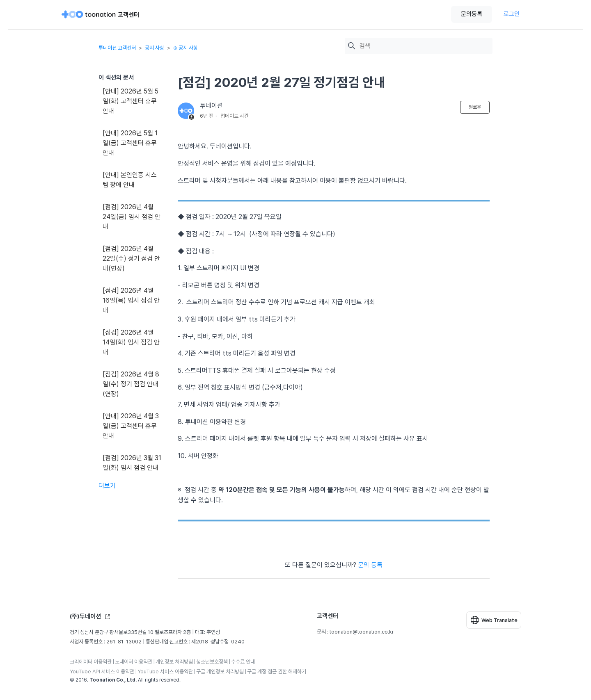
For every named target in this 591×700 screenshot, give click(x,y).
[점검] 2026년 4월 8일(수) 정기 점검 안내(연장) (131, 384)
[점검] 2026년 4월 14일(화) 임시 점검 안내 (131, 342)
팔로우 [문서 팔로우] (475, 107)
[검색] (424, 46)
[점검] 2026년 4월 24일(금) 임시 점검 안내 (132, 217)
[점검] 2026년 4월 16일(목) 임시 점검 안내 (131, 300)
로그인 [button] (512, 14)
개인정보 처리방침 (174, 662)
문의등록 (472, 14)
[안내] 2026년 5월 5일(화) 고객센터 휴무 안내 (131, 101)
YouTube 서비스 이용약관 (165, 671)
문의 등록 (370, 565)
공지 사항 (155, 48)
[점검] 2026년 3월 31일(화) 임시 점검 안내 (132, 463)
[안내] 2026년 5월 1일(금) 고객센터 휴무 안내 (130, 143)
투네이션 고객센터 (117, 48)
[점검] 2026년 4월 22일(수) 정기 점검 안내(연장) (131, 259)
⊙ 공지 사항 (186, 48)
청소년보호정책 (212, 662)
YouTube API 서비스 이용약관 (102, 671)
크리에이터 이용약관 (91, 662)
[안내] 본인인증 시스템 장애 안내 (130, 180)
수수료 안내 (243, 662)
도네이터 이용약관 (134, 662)
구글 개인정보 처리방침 (220, 671)
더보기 (107, 486)
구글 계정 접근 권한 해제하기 (277, 671)
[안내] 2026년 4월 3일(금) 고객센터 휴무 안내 (131, 426)
